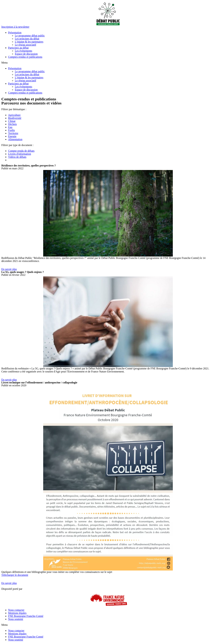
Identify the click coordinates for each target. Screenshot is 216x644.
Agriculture (14, 115)
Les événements (24, 51)
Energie (12, 136)
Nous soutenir (16, 619)
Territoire (13, 133)
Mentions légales (17, 613)
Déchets (12, 124)
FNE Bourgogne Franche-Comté (26, 616)
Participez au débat (18, 48)
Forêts (11, 130)
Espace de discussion (26, 54)
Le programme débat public (30, 36)
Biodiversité (15, 118)
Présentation (15, 33)
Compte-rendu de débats (21, 151)
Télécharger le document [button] (15, 575)
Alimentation (15, 139)
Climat (12, 121)
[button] (15, 27)
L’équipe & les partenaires (29, 42)
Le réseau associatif (25, 45)
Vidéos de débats (17, 157)
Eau (10, 127)
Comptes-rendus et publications (25, 57)
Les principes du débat (27, 39)
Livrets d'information (20, 154)
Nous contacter (16, 610)
